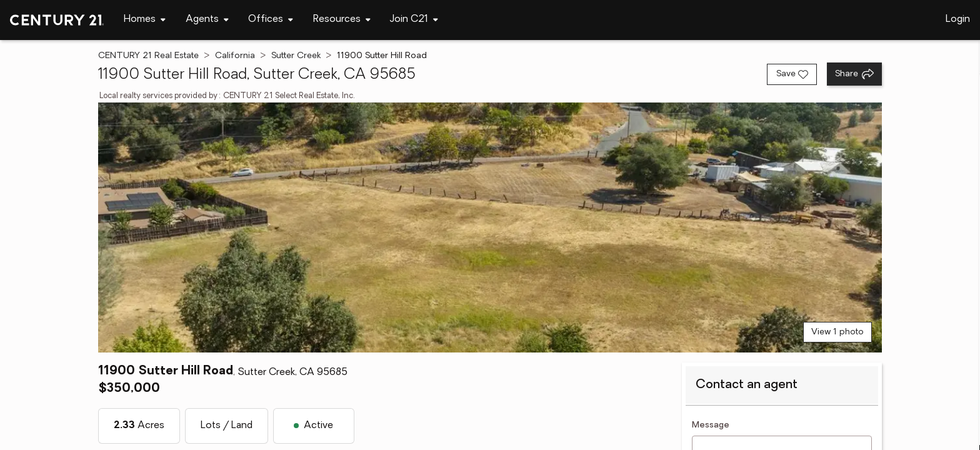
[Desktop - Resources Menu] (342, 20)
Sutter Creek (296, 56)
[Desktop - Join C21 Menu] (414, 20)
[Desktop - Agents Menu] (207, 20)
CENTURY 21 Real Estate (148, 56)
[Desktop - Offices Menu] (271, 20)
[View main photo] (490, 227)
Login (958, 19)
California (235, 56)
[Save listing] (792, 74)
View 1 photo (837, 332)
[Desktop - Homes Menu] (145, 20)
